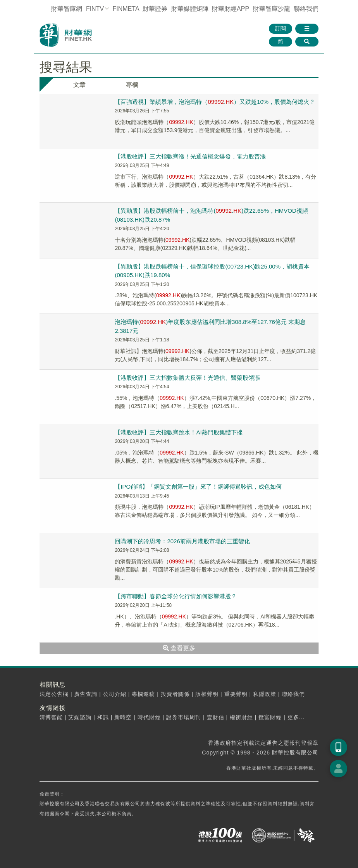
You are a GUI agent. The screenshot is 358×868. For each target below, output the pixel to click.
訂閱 (281, 28)
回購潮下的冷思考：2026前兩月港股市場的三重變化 (182, 541)
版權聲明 (207, 694)
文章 (79, 85)
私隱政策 (265, 694)
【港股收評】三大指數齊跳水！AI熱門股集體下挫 (178, 432)
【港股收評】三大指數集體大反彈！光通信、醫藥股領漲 (187, 378)
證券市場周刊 (184, 717)
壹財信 (216, 717)
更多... (296, 717)
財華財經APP (231, 9)
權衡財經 (241, 717)
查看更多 (179, 648)
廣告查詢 (86, 694)
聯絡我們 (306, 9)
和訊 (103, 717)
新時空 (123, 717)
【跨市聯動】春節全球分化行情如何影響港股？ (176, 596)
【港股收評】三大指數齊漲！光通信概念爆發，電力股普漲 (190, 156)
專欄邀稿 (143, 694)
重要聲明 (236, 694)
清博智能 (51, 717)
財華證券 (155, 9)
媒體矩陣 (190, 9)
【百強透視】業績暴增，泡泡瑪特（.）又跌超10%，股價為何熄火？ (215, 102)
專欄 (132, 85)
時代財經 (149, 717)
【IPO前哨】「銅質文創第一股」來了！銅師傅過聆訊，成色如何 (198, 487)
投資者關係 (175, 694)
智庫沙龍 (272, 9)
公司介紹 (115, 694)
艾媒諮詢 (80, 717)
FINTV (95, 9)
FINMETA (126, 9)
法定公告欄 (54, 694)
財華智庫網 (67, 9)
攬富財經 (270, 717)
